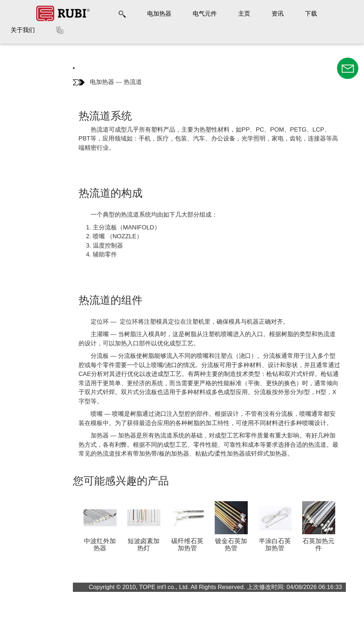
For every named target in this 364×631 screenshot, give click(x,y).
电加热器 (159, 14)
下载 (311, 14)
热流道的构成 (26, 87)
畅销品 (19, 131)
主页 (244, 14)
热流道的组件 (26, 111)
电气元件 (205, 14)
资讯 (278, 14)
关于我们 (23, 30)
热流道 (133, 82)
